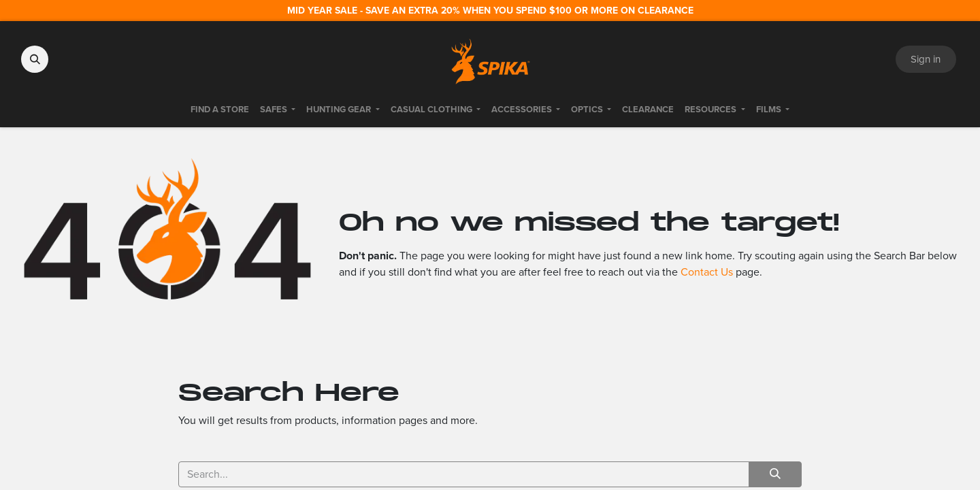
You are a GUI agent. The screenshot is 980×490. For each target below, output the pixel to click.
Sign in (926, 59)
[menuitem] (220, 110)
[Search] (775, 474)
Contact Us (707, 272)
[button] (35, 59)
